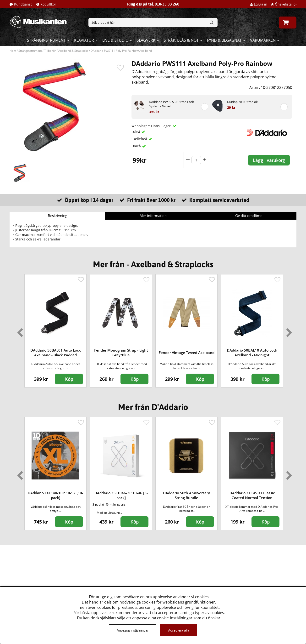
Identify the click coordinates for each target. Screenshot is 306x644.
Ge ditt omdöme (249, 216)
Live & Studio (115, 40)
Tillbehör (50, 51)
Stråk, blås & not (181, 40)
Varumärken (263, 40)
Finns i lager (161, 126)
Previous (19, 331)
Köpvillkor (48, 4)
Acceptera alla (179, 630)
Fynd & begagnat (224, 40)
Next (288, 331)
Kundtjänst (23, 4)
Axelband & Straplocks (73, 51)
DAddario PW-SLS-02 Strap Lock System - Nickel (171, 104)
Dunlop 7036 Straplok (242, 102)
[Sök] (153, 23)
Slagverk (146, 40)
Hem (13, 51)
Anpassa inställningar (133, 630)
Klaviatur (84, 40)
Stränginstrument (46, 40)
